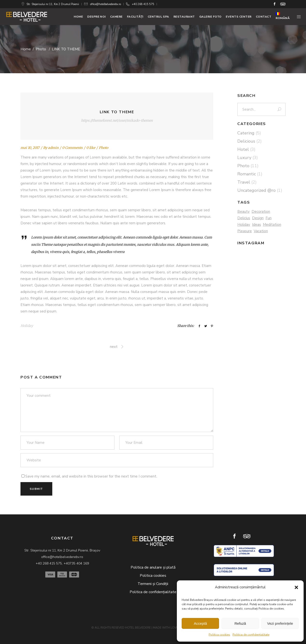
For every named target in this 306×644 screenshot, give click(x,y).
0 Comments (72, 148)
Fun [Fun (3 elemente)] (269, 218)
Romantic (247, 174)
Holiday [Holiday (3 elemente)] (244, 225)
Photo (41, 49)
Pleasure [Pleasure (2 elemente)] (245, 231)
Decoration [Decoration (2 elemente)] (261, 212)
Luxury (244, 158)
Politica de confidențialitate (251, 635)
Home (26, 49)
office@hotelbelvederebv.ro (106, 4)
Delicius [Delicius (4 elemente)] (244, 218)
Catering (246, 133)
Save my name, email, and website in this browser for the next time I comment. (91, 476)
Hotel (243, 149)
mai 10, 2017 (30, 148)
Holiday (27, 326)
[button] (296, 587)
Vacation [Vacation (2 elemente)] (261, 231)
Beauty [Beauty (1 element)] (243, 212)
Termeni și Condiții (153, 584)
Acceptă (200, 623)
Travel (244, 182)
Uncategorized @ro (256, 190)
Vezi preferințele (280, 623)
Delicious (246, 141)
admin (53, 148)
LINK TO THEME (117, 112)
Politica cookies (219, 635)
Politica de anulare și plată (153, 567)
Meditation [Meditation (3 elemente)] (272, 225)
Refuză (240, 623)
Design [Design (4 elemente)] (258, 218)
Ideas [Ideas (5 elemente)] (256, 225)
